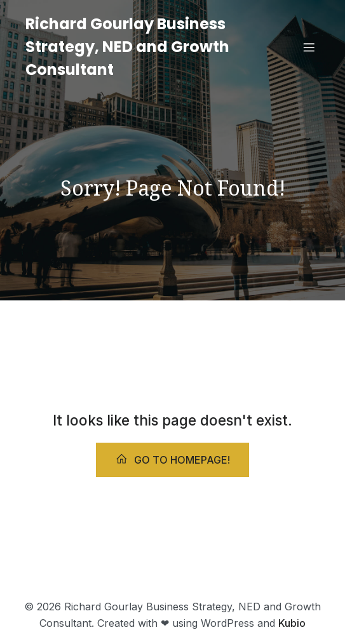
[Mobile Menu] (309, 47)
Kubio (292, 623)
